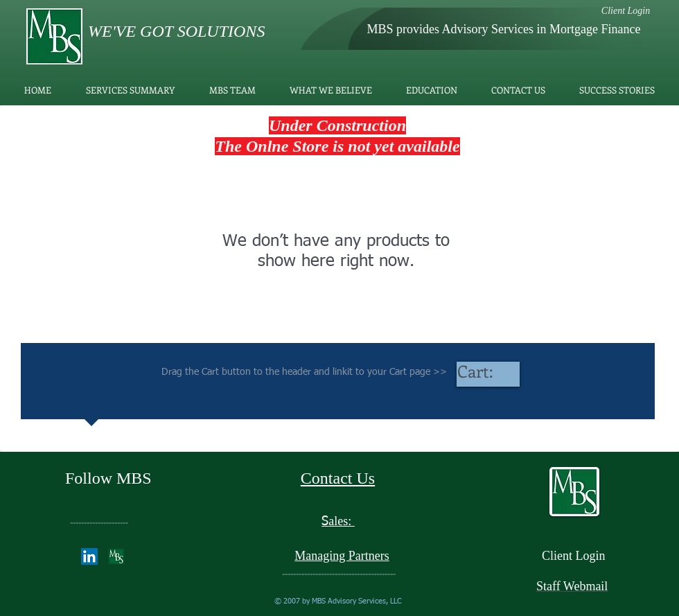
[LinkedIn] (89, 556)
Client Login (574, 556)
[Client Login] (626, 11)
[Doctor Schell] (116, 556)
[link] (488, 372)
